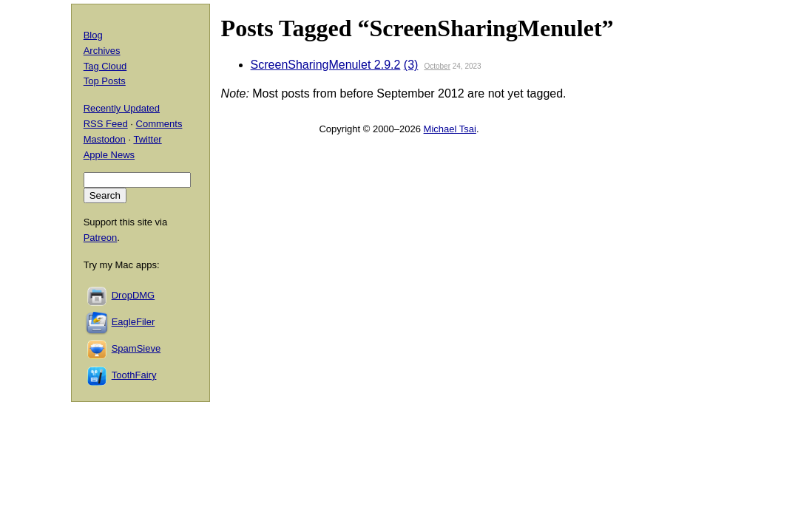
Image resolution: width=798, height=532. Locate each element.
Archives (102, 51)
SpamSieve (136, 348)
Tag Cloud (105, 66)
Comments (159, 124)
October (437, 66)
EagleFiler (133, 322)
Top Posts (105, 81)
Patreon (101, 238)
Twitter (147, 139)
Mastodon (105, 139)
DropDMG (133, 295)
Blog (93, 35)
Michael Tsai (450, 129)
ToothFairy (134, 375)
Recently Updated (122, 108)
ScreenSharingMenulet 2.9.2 (326, 65)
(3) (411, 65)
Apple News (109, 155)
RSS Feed (106, 124)
